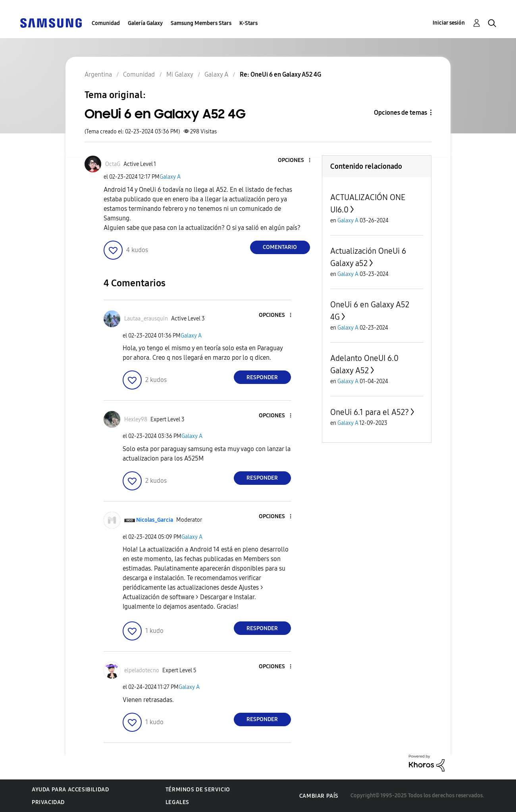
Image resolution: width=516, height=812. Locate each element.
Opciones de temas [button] (400, 113)
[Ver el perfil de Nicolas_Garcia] (155, 520)
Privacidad (48, 802)
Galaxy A (170, 177)
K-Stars (248, 23)
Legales (177, 802)
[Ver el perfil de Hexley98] (136, 420)
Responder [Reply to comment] (262, 377)
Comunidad (106, 23)
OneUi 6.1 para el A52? (370, 412)
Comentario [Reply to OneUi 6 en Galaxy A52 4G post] (280, 247)
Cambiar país (319, 796)
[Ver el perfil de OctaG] (113, 164)
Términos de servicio (198, 790)
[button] (296, 161)
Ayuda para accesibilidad (70, 790)
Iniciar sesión (449, 23)
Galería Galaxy (145, 23)
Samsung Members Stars (201, 23)
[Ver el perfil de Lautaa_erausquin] (146, 319)
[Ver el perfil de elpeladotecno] (142, 670)
